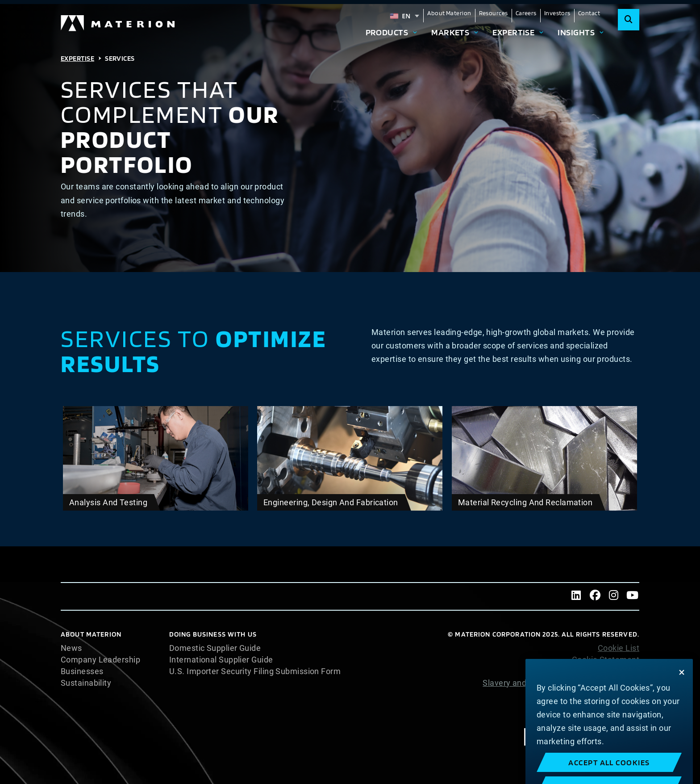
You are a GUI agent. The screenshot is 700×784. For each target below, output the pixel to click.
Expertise (513, 32)
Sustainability (86, 683)
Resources (494, 13)
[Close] (682, 700)
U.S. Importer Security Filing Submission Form (255, 671)
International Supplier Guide (221, 660)
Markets (450, 32)
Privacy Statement (605, 671)
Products (387, 32)
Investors (557, 13)
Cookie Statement (606, 660)
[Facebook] (595, 596)
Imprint (626, 718)
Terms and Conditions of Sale (584, 706)
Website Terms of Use (598, 695)
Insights (576, 32)
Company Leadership (100, 660)
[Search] (629, 20)
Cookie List (619, 648)
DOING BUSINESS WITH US (213, 634)
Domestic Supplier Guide (215, 648)
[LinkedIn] (576, 596)
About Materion (449, 13)
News (71, 648)
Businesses (82, 671)
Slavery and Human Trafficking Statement (561, 683)
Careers (526, 13)
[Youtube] (633, 596)
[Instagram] (614, 596)
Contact (589, 13)
